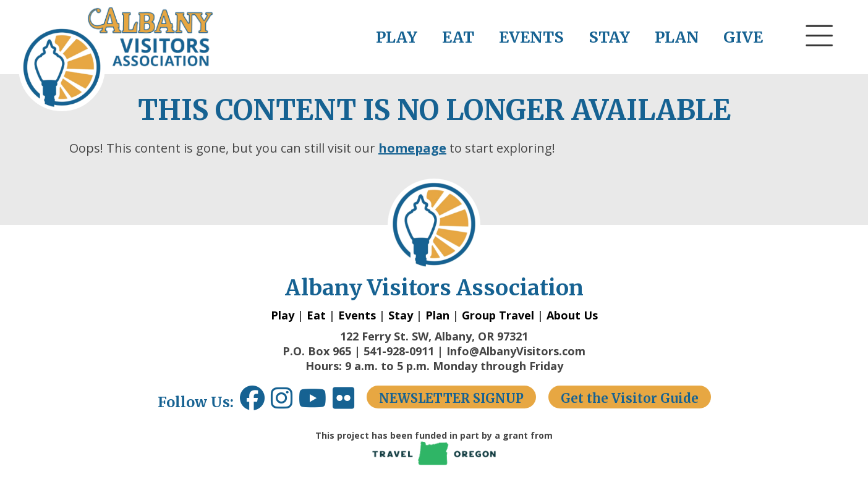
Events (357, 315)
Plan (437, 315)
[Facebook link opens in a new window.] (252, 403)
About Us (572, 315)
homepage (412, 148)
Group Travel (498, 315)
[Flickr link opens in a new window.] (350, 403)
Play (283, 315)
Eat (316, 315)
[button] (820, 59)
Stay (401, 315)
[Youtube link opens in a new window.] (316, 403)
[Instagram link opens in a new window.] (285, 403)
